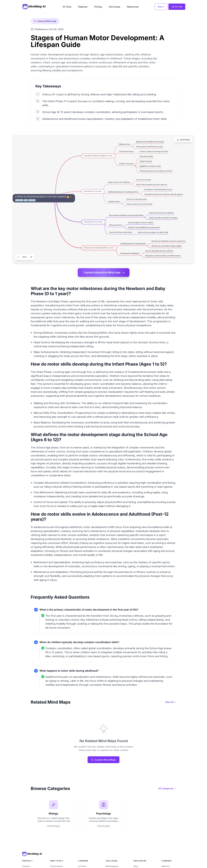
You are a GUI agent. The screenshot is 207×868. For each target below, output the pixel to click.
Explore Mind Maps (103, 760)
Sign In (161, 7)
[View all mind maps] (171, 702)
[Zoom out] (18, 257)
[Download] (183, 140)
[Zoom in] (31, 257)
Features (83, 7)
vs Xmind (82, 866)
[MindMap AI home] (32, 854)
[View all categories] (167, 788)
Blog (136, 866)
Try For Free (177, 7)
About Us (166, 866)
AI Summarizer (57, 866)
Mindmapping (112, 866)
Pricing (98, 7)
